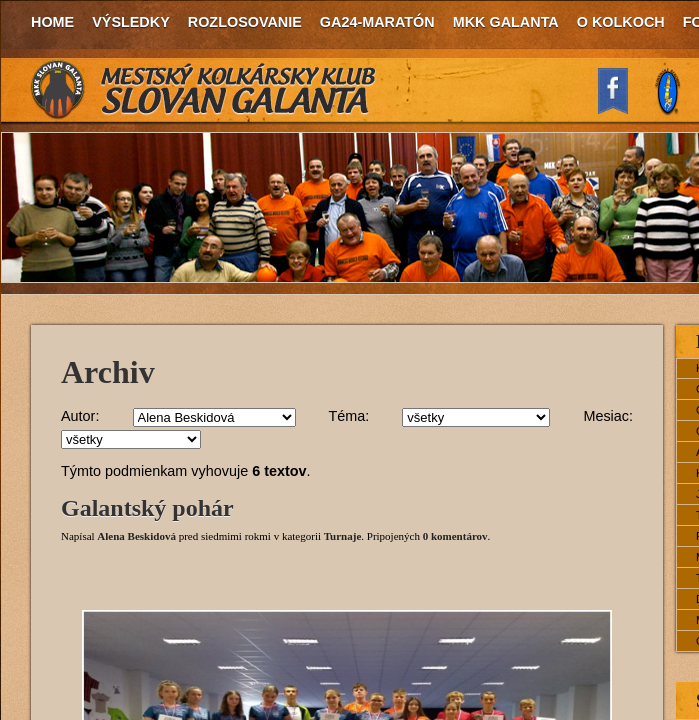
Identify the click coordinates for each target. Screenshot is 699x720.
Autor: (80, 416)
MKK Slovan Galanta (204, 90)
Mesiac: (608, 416)
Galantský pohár (147, 508)
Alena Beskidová (136, 536)
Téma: (348, 416)
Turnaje (343, 536)
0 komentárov (455, 536)
